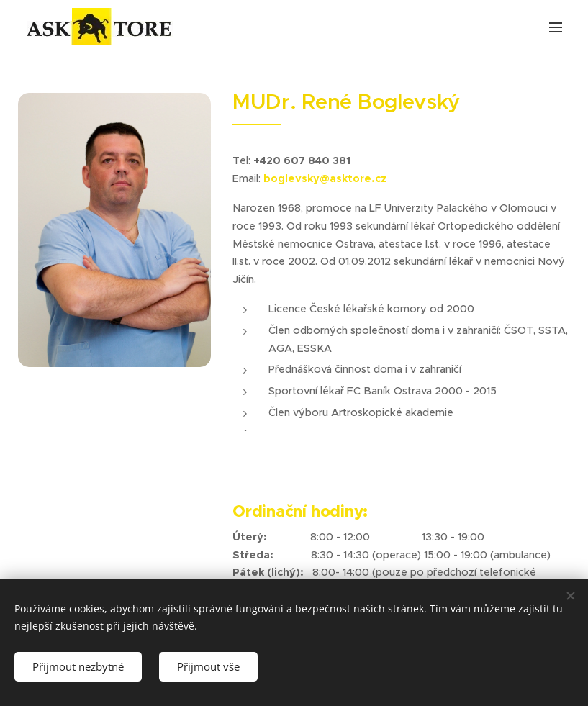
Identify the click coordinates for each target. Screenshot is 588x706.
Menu (556, 27)
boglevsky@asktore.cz (325, 178)
